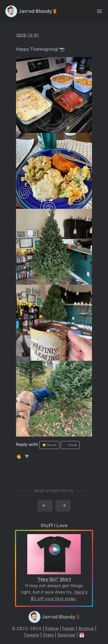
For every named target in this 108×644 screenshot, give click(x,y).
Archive (86, 629)
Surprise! (66, 635)
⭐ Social (49, 445)
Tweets (31, 635)
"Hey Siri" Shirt (54, 579)
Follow (52, 629)
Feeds (68, 629)
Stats (48, 635)
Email (70, 445)
